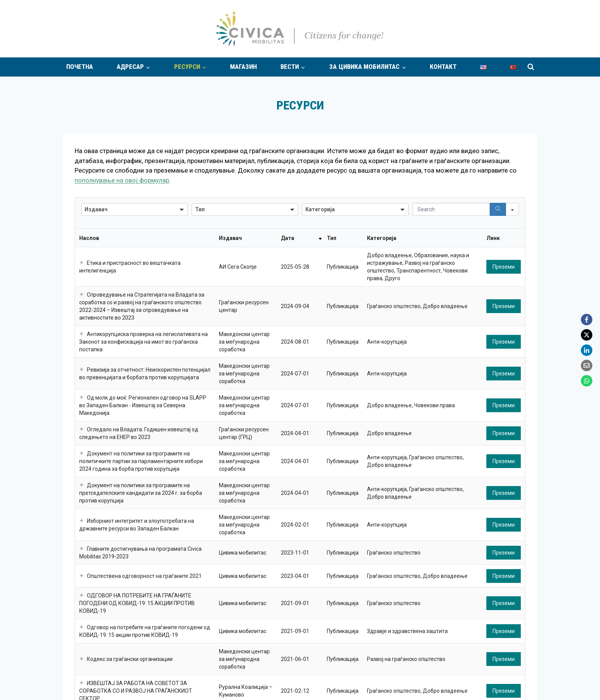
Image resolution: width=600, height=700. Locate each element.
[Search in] (512, 209)
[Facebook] (587, 320)
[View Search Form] (531, 67)
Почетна (80, 67)
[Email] (587, 366)
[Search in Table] (451, 209)
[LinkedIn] (587, 350)
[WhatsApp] (587, 381)
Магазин (243, 67)
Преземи (504, 267)
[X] (587, 335)
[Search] (498, 209)
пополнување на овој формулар (122, 180)
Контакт (443, 67)
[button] (82, 263)
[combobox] (135, 210)
